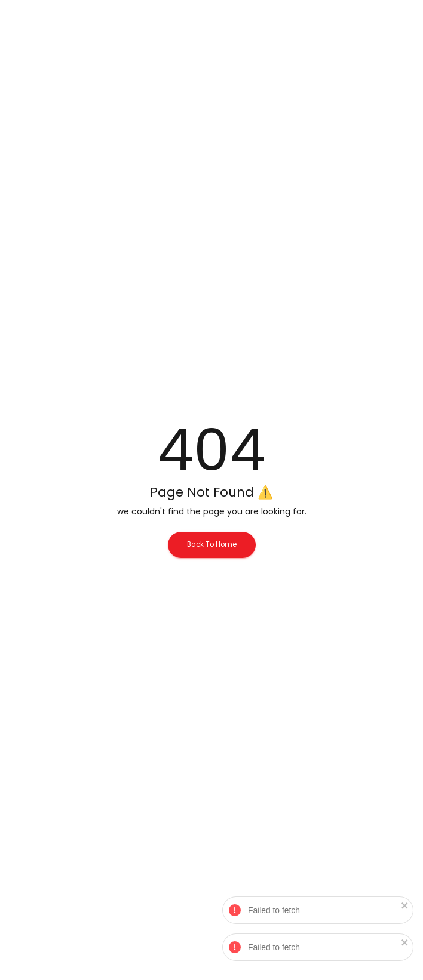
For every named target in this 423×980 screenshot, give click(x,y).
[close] (406, 906)
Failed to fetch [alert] (318, 912)
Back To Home (212, 544)
